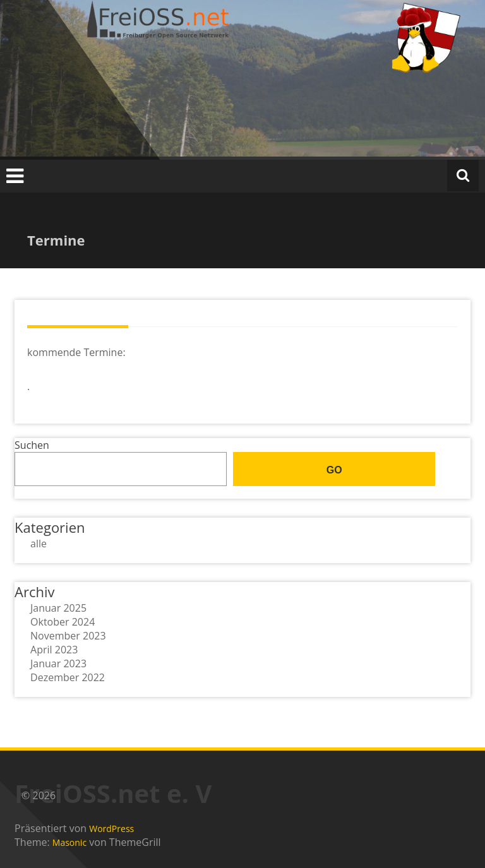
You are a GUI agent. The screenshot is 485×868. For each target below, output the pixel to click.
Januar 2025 (58, 608)
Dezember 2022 (68, 677)
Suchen (32, 445)
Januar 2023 (58, 663)
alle (39, 544)
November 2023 (68, 636)
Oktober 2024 (63, 622)
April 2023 (54, 650)
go (334, 470)
